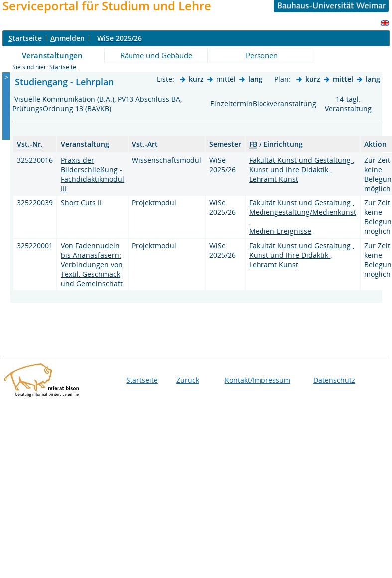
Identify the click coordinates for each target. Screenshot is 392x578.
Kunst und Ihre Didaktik (290, 169)
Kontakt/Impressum (258, 380)
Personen (262, 55)
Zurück (188, 380)
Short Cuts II (81, 203)
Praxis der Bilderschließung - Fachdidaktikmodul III (92, 174)
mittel (343, 79)
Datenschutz (334, 380)
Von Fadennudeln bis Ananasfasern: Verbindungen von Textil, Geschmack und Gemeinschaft (92, 265)
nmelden (67, 38)
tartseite (25, 38)
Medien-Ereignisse (280, 231)
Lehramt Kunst (274, 179)
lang (255, 79)
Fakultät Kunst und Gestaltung (301, 160)
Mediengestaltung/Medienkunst (303, 212)
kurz (196, 79)
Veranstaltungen (52, 55)
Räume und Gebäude (156, 55)
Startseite (63, 67)
